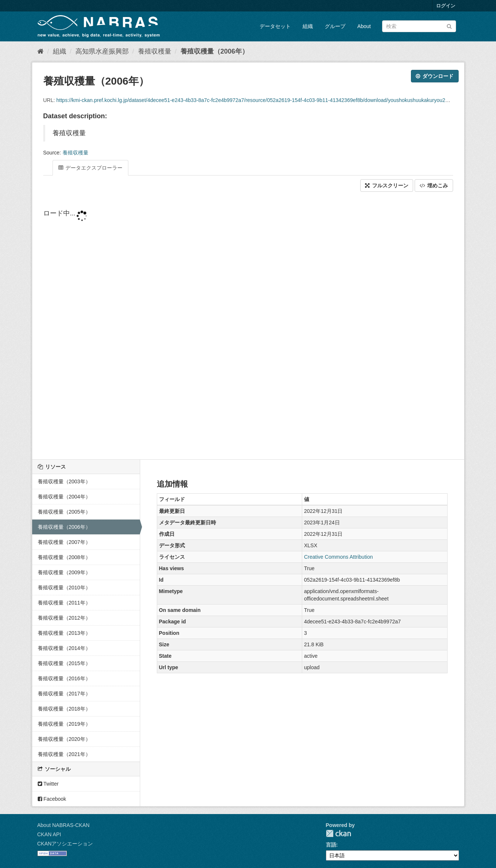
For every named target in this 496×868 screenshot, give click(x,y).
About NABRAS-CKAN (64, 825)
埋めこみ (434, 185)
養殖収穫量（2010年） (64, 588)
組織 (308, 26)
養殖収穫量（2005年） (64, 512)
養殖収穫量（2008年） (64, 557)
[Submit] (449, 26)
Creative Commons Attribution (338, 557)
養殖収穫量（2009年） (64, 572)
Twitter (48, 784)
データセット (275, 26)
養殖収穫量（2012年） (64, 618)
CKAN (338, 833)
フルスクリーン (387, 185)
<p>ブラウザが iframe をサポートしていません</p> (248, 326)
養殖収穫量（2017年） (64, 694)
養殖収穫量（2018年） (64, 709)
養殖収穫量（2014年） (64, 648)
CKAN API (49, 834)
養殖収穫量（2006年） (215, 51)
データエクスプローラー (91, 168)
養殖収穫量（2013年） (64, 633)
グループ (335, 26)
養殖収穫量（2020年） (64, 739)
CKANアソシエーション (65, 844)
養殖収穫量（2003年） (64, 481)
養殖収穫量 (155, 51)
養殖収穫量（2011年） (64, 603)
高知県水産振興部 (102, 51)
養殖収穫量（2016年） (64, 678)
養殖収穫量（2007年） (64, 542)
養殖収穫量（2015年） (64, 663)
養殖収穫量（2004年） (64, 497)
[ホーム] (41, 51)
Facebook (52, 799)
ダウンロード (435, 76)
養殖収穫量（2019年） (64, 724)
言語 (331, 845)
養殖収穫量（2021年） (64, 754)
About (364, 26)
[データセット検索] (419, 26)
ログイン (446, 6)
